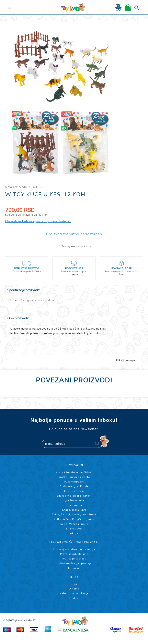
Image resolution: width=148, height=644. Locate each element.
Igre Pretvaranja (74, 500)
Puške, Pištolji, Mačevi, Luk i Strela (74, 515)
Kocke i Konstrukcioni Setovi (74, 472)
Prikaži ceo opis (126, 361)
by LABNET (29, 621)
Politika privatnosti (74, 559)
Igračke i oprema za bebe (74, 477)
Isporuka (74, 568)
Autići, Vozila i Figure (74, 524)
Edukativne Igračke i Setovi (74, 496)
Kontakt (74, 598)
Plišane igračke (74, 482)
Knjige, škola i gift (74, 510)
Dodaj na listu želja (74, 246)
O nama (74, 589)
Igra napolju (74, 505)
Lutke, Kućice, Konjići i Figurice (74, 519)
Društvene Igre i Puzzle (74, 486)
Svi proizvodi (74, 529)
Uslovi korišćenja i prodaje (74, 563)
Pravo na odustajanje (74, 554)
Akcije (74, 533)
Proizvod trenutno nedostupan (74, 234)
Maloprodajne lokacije (74, 593)
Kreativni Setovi (74, 491)
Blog (74, 584)
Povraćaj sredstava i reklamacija (74, 549)
